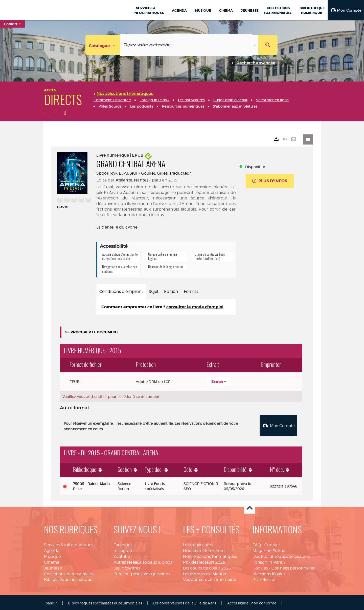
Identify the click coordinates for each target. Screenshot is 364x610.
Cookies (260, 567)
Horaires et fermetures (205, 549)
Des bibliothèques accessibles (281, 555)
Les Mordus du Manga (204, 573)
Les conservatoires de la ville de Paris (185, 602)
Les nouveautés (198, 544)
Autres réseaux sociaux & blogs (143, 561)
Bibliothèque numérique (68, 578)
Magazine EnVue (269, 549)
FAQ (257, 544)
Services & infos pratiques (69, 544)
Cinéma (52, 561)
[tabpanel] (166, 307)
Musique (52, 555)
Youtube (122, 555)
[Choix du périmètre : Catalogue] (103, 45)
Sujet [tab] (154, 291)
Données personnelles (293, 567)
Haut (249, 507)
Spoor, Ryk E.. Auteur (117, 173)
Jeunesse (53, 567)
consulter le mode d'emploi (195, 307)
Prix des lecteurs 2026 (204, 561)
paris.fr (51, 602)
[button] (346, 10)
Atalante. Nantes (132, 180)
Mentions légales (269, 573)
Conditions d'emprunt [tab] (121, 291)
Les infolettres (127, 567)
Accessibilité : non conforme (252, 602)
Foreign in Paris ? (269, 561)
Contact (272, 544)
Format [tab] (191, 291)
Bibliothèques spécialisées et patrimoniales (105, 602)
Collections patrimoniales (69, 573)
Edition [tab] (171, 291)
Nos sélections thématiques (210, 555)
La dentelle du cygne (117, 227)
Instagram (124, 549)
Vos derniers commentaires (210, 578)
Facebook (123, 544)
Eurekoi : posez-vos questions (142, 573)
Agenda (52, 549)
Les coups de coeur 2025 (207, 567)
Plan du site (264, 578)
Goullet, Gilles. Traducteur (166, 173)
